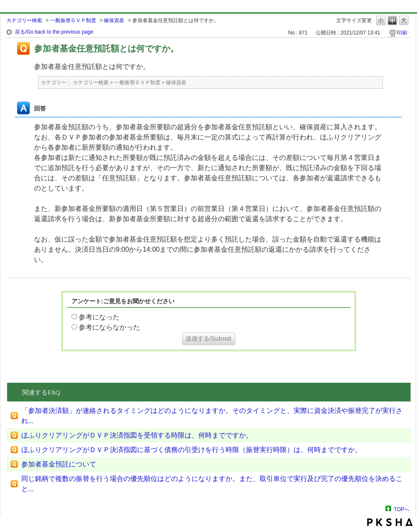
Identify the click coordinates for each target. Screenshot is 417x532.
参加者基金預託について (59, 464)
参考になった (99, 317)
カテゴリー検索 (24, 20)
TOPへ (402, 509)
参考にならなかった (109, 327)
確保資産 (114, 20)
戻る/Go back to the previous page (54, 32)
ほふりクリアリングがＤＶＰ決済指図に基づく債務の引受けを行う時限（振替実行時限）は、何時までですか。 (191, 450)
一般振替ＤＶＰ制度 (73, 20)
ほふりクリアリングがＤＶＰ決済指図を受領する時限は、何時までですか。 (137, 435)
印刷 (402, 33)
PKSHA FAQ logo (390, 522)
